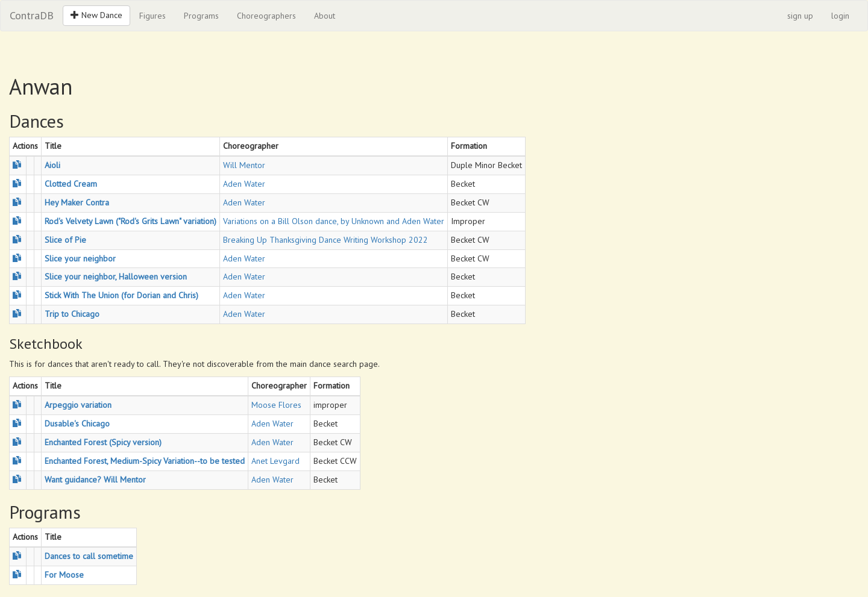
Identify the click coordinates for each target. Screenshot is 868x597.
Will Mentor (244, 165)
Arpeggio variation (78, 405)
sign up (800, 16)
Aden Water (244, 184)
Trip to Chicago (72, 314)
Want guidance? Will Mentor (95, 480)
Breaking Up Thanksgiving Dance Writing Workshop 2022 (325, 240)
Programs (201, 16)
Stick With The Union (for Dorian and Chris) (121, 295)
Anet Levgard (275, 461)
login (840, 16)
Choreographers (266, 16)
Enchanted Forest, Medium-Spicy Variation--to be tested (145, 461)
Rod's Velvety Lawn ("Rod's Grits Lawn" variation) (131, 221)
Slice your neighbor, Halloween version (116, 277)
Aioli (52, 165)
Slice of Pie (65, 240)
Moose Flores (276, 405)
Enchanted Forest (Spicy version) (103, 442)
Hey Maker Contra (77, 202)
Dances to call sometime (89, 556)
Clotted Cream (71, 184)
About (325, 16)
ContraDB (32, 15)
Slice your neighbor (80, 258)
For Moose (64, 575)
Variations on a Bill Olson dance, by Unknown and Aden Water (334, 221)
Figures (153, 16)
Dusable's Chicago (77, 424)
